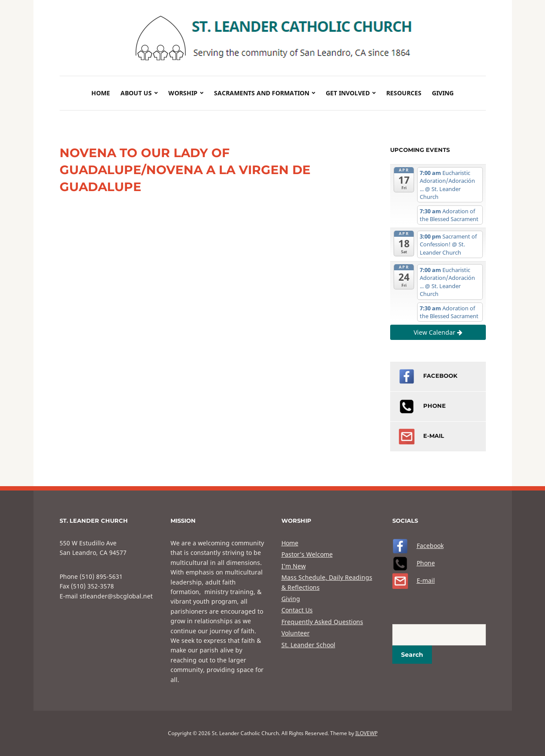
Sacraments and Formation (262, 93)
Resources (404, 93)
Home (101, 93)
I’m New (294, 566)
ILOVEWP (366, 733)
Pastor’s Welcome (307, 554)
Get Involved (348, 93)
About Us (136, 93)
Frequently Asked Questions (322, 622)
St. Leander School (308, 645)
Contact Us (297, 610)
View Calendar (438, 332)
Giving (443, 93)
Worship (183, 93)
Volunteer (296, 633)
